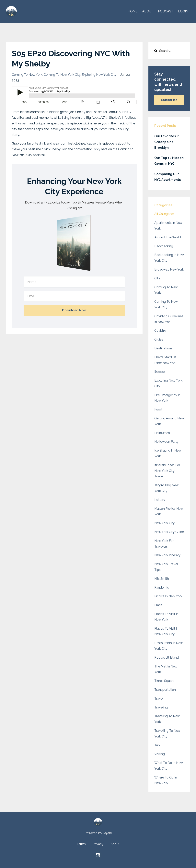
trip (157, 745)
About (115, 844)
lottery (160, 500)
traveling (161, 707)
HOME (133, 11)
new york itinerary (167, 555)
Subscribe (169, 100)
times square (164, 681)
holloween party (166, 442)
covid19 (160, 331)
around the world (168, 237)
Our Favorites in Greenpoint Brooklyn (167, 142)
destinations (163, 348)
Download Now (74, 310)
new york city (164, 523)
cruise (159, 339)
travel (159, 699)
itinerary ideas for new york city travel (167, 471)
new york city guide (169, 532)
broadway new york (169, 269)
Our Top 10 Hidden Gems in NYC (169, 161)
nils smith (162, 579)
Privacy (98, 844)
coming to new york (27, 75)
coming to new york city (62, 75)
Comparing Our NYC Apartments (168, 177)
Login (183, 11)
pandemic (162, 588)
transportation (165, 690)
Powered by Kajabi (98, 833)
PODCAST (166, 11)
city (157, 278)
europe (160, 372)
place (158, 605)
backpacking (164, 246)
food (158, 409)
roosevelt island (167, 658)
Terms (81, 844)
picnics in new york (168, 596)
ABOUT (148, 11)
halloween (162, 433)
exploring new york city (99, 75)
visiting (160, 754)
